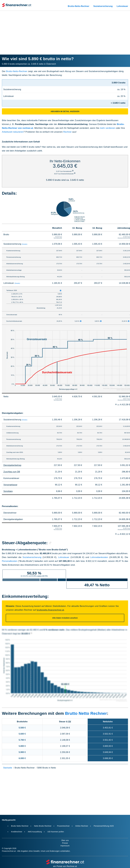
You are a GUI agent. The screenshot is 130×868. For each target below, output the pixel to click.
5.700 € (22, 740)
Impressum (65, 846)
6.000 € (22, 758)
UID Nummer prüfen (56, 832)
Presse (65, 843)
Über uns (65, 840)
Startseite (8, 768)
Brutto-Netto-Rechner (79, 6)
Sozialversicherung (103, 6)
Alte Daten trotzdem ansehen (65, 618)
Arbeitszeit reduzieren (13, 132)
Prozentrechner (63, 826)
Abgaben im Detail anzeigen (65, 111)
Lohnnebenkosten (99, 557)
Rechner (67, 132)
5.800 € (22, 746)
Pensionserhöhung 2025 (104, 826)
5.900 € (22, 752)
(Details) (25, 244)
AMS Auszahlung (35, 832)
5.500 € (22, 728)
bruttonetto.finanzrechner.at (50, 610)
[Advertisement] (65, 29)
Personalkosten (10, 561)
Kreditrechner (17, 832)
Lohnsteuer (122, 6)
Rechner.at (72, 866)
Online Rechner (82, 826)
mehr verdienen (108, 128)
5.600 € (22, 734)
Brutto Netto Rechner (86, 713)
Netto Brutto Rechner (43, 826)
